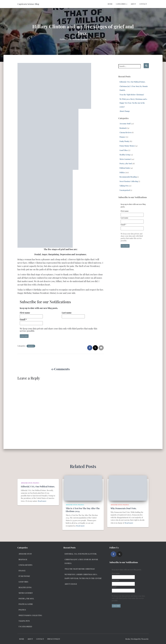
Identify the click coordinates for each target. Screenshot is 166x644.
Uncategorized (125, 190)
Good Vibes (124, 150)
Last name (67, 313)
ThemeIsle (145, 639)
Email (23, 319)
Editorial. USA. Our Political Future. (132, 82)
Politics (31, 346)
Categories (121, 4)
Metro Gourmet (125, 159)
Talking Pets (124, 186)
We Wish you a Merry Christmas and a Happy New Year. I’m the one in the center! (133, 103)
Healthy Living (125, 155)
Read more (42, 501)
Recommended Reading (128, 177)
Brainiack (123, 128)
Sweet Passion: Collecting (129, 181)
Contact (143, 4)
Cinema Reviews (126, 132)
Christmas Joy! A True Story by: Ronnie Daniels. (81, 561)
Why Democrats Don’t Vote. (124, 508)
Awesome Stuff (125, 124)
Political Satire (125, 168)
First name (25, 313)
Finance (122, 137)
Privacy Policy (54, 639)
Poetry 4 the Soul (126, 164)
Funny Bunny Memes (127, 146)
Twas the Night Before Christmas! (132, 95)
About (133, 4)
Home (110, 4)
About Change (125, 111)
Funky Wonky (124, 141)
